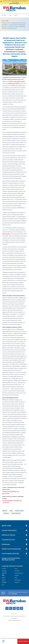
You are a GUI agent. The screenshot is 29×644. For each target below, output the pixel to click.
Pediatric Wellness (16, 513)
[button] (23, 641)
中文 (16, 578)
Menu (3, 641)
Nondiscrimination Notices (8, 616)
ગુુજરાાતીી (4, 573)
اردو (3, 585)
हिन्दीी (3, 575)
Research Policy (14, 618)
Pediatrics (6, 513)
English (4, 568)
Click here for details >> (14, 3)
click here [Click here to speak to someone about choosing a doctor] (14, 594)
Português (18, 580)
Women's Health (19, 511)
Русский (4, 582)
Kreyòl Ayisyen (19, 573)
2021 (10, 15)
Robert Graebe (6, 234)
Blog (5, 15)
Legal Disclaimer (22, 616)
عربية (16, 568)
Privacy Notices (14, 614)
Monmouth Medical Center (14, 80)
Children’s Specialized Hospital (17, 82)
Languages (16, 616)
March (16, 15)
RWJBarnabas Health (14, 84)
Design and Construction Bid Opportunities (11, 559)
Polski (4, 580)
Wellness (5, 511)
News (11, 511)
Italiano (17, 575)
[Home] (14, 9)
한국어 (4, 578)
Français (17, 571)
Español (17, 582)
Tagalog (4, 571)
